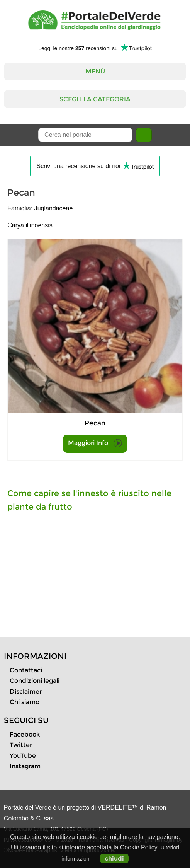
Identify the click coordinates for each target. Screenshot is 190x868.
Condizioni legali (35, 681)
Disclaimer (26, 692)
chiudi (114, 859)
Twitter (21, 745)
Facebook (25, 734)
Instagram (25, 766)
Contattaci (26, 670)
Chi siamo (25, 702)
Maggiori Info (95, 443)
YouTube (23, 756)
